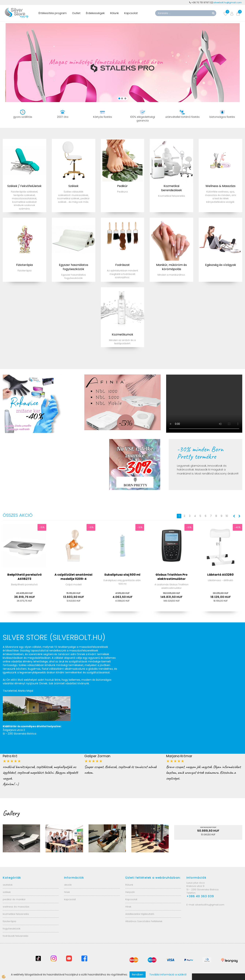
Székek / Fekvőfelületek (24, 186)
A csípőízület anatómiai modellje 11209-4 (73, 577)
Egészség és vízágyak (221, 265)
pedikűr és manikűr (14, 899)
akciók (68, 885)
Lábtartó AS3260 (220, 575)
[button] (239, 516)
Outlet (76, 13)
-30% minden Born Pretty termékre (200, 453)
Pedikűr (122, 186)
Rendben (138, 975)
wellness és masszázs (16, 907)
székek (7, 892)
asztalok (8, 885)
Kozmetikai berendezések (172, 188)
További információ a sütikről (168, 975)
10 (227, 516)
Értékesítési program (53, 13)
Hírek (128, 907)
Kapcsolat (131, 13)
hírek (67, 892)
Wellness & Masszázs (220, 186)
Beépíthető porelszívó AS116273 (25, 577)
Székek (73, 186)
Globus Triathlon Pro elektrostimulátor (172, 577)
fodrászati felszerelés (16, 936)
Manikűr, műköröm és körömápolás (171, 267)
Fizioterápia (24, 265)
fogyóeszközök (12, 929)
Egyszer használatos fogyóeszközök (74, 267)
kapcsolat (70, 899)
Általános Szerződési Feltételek (144, 921)
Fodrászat (122, 265)
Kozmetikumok (122, 334)
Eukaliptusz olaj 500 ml (122, 575)
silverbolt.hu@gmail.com (228, 2)
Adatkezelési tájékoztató (140, 914)
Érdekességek (95, 13)
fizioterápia (9, 921)
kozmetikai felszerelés (16, 914)
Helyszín (130, 892)
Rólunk (114, 13)
